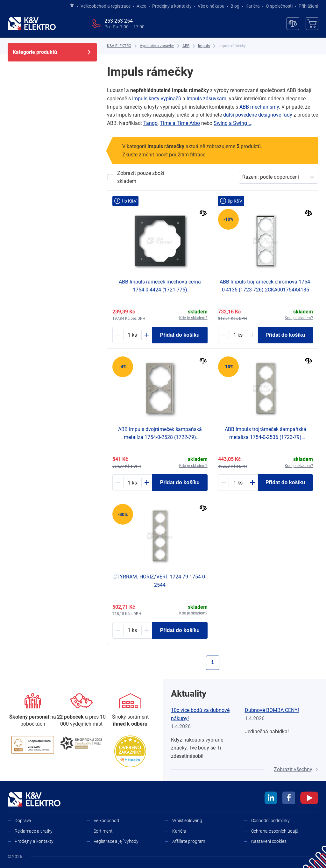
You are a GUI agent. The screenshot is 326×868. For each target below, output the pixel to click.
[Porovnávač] (293, 24)
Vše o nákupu (211, 6)
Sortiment (103, 831)
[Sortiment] (130, 710)
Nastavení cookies (269, 841)
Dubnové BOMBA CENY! (272, 710)
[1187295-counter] (132, 483)
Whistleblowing (187, 821)
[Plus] (147, 335)
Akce (141, 6)
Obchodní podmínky (270, 821)
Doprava (23, 821)
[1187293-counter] (132, 630)
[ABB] (186, 46)
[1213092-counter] (238, 335)
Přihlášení (307, 6)
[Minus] (118, 335)
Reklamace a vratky (34, 831)
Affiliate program (189, 841)
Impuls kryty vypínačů (157, 99)
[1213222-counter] (132, 335)
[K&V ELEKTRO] (32, 24)
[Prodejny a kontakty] (81, 710)
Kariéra (253, 6)
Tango (150, 123)
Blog (235, 6)
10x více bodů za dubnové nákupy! (200, 714)
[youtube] (309, 799)
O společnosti (279, 6)
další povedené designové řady (258, 115)
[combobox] (243, 177)
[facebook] (289, 799)
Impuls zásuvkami (207, 99)
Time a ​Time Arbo (180, 123)
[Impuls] (204, 46)
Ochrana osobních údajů (275, 831)
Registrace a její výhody (116, 841)
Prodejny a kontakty (172, 6)
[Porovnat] (203, 214)
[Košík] (312, 24)
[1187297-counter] (238, 483)
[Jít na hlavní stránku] (72, 5)
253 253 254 (119, 21)
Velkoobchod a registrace (106, 6)
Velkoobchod (106, 821)
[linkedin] (271, 799)
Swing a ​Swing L (232, 123)
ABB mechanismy (259, 107)
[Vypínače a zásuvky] (157, 46)
